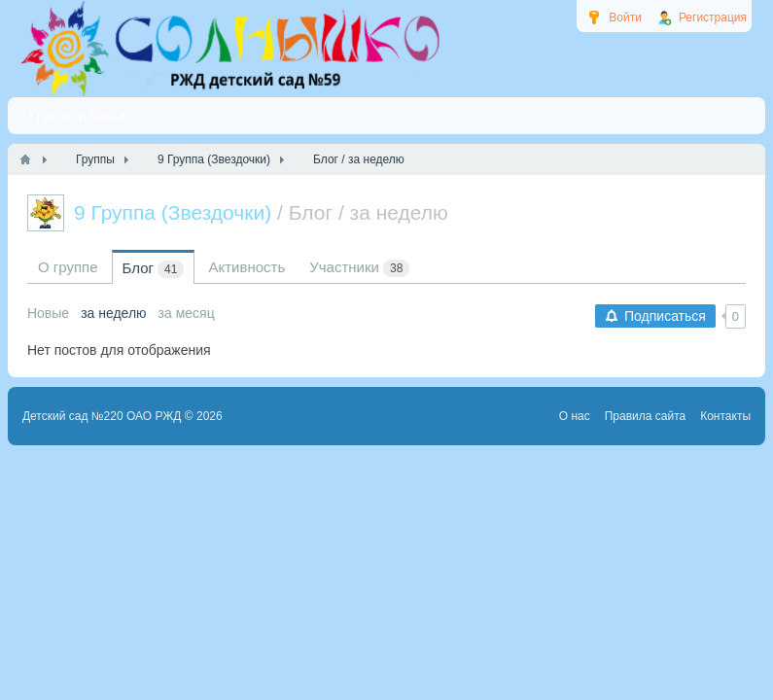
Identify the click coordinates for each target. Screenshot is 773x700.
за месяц (187, 313)
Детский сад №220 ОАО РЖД (102, 416)
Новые (48, 313)
